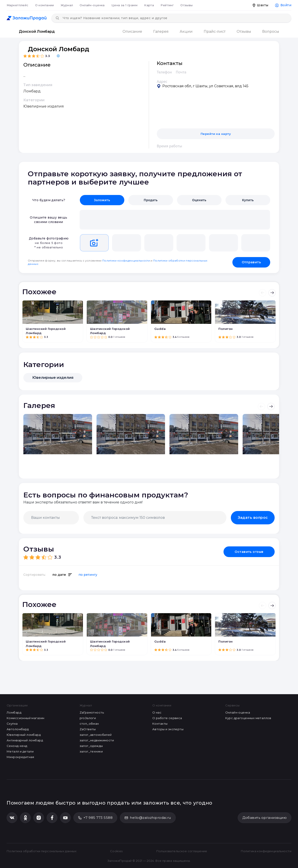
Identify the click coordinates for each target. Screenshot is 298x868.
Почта (181, 72)
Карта (149, 5)
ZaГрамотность (92, 712)
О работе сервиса (167, 718)
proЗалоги (88, 718)
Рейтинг (167, 5)
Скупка (12, 724)
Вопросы (271, 31)
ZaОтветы (88, 729)
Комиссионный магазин (25, 718)
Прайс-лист (215, 31)
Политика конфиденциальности (266, 851)
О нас (157, 712)
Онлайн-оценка (92, 5)
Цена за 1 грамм (124, 5)
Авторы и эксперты (168, 729)
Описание (132, 31)
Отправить (251, 262)
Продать (151, 200)
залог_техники (91, 751)
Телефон (164, 72)
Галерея (161, 31)
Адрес (162, 81)
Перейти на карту (216, 134)
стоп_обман (89, 724)
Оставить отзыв (249, 552)
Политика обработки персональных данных (42, 851)
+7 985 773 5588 (95, 818)
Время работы (169, 146)
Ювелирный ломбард (24, 735)
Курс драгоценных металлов (248, 718)
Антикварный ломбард (25, 740)
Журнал (67, 5)
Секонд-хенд (17, 746)
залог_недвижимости (97, 740)
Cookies (116, 851)
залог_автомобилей (96, 735)
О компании (45, 5)
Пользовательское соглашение (182, 851)
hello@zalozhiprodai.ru (148, 818)
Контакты (160, 724)
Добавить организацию (265, 818)
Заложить (102, 200)
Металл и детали (20, 751)
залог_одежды (91, 746)
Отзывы (187, 5)
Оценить (199, 200)
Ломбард (14, 712)
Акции (186, 31)
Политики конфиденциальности (126, 261)
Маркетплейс (18, 5)
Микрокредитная (20, 757)
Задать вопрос (253, 518)
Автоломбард (18, 729)
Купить (248, 200)
